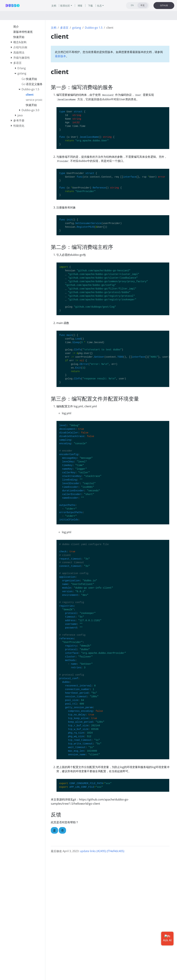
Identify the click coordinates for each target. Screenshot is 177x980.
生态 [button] (99, 6)
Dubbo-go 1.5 (94, 28)
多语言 (64, 28)
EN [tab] (132, 5)
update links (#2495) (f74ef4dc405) (102, 851)
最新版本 (60, 56)
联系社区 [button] (65, 6)
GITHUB (164, 5)
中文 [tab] (143, 5)
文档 (54, 28)
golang (77, 28)
